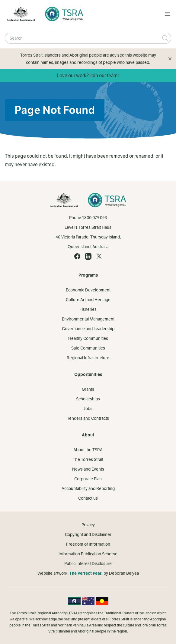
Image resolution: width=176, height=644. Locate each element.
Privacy (88, 525)
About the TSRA (88, 450)
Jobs (88, 409)
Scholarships (88, 399)
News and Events (88, 469)
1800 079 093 (94, 218)
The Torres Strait (88, 459)
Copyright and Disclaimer (88, 534)
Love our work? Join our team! (88, 76)
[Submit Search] (165, 38)
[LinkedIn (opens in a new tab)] (88, 256)
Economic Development (88, 290)
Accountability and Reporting (88, 488)
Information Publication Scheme (88, 554)
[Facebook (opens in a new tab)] (77, 256)
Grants (88, 389)
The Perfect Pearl (86, 573)
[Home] (62, 14)
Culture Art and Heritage (88, 300)
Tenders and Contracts (88, 418)
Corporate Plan (88, 479)
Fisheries (88, 309)
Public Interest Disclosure (88, 563)
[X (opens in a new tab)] (99, 256)
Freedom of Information (88, 544)
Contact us (88, 498)
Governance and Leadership (88, 329)
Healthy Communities (88, 338)
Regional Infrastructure (88, 358)
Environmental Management (88, 319)
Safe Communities (88, 348)
